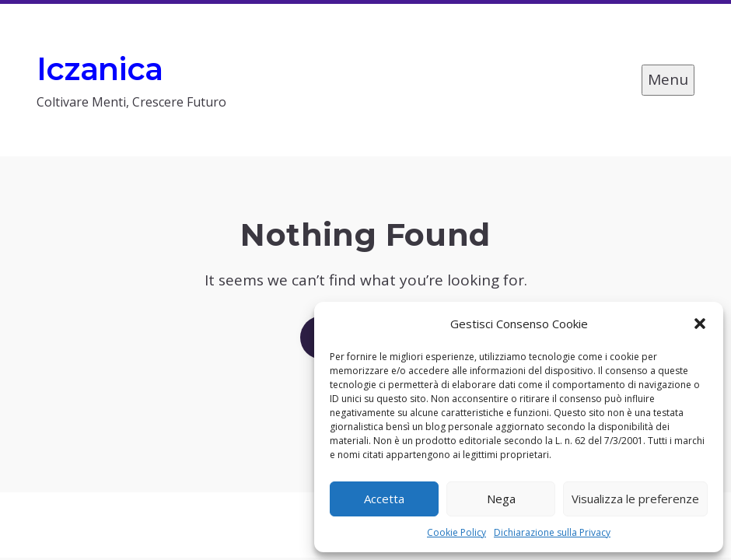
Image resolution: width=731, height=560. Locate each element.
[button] (700, 324)
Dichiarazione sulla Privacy (552, 532)
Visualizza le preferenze (635, 499)
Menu (668, 79)
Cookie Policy (456, 532)
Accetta (384, 499)
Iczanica (100, 69)
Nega (501, 499)
